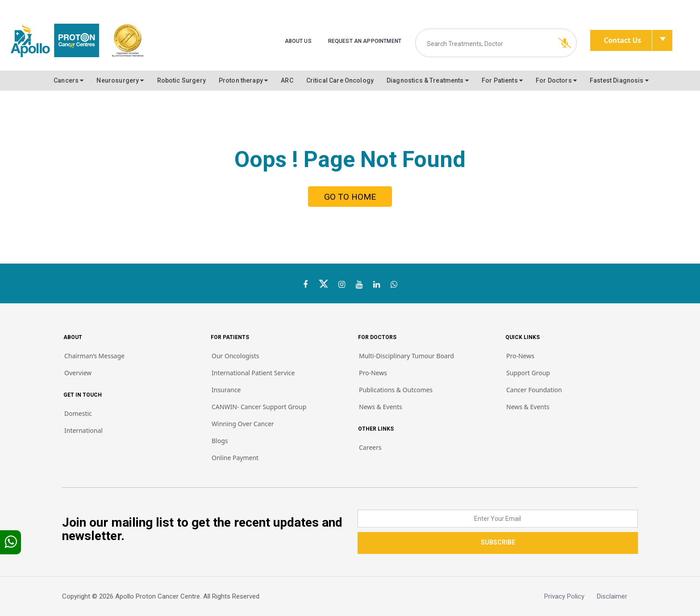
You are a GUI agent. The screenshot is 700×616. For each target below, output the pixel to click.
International (83, 430)
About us (298, 41)
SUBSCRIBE (498, 542)
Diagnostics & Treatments (428, 80)
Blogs (220, 441)
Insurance (226, 390)
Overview (78, 373)
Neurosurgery (120, 80)
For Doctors (556, 80)
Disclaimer (617, 596)
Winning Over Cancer (243, 424)
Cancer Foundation (534, 390)
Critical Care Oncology (340, 80)
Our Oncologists (235, 356)
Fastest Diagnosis (619, 80)
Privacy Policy (571, 596)
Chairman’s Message (94, 356)
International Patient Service (253, 373)
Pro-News (373, 373)
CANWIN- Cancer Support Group (259, 407)
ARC (287, 80)
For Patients (502, 80)
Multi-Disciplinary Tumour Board (406, 356)
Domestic (78, 413)
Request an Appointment (365, 41)
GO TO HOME (350, 197)
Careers (370, 447)
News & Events (381, 407)
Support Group (528, 373)
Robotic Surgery (181, 80)
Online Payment (235, 458)
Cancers (69, 80)
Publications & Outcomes (396, 390)
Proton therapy (243, 80)
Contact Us (628, 40)
